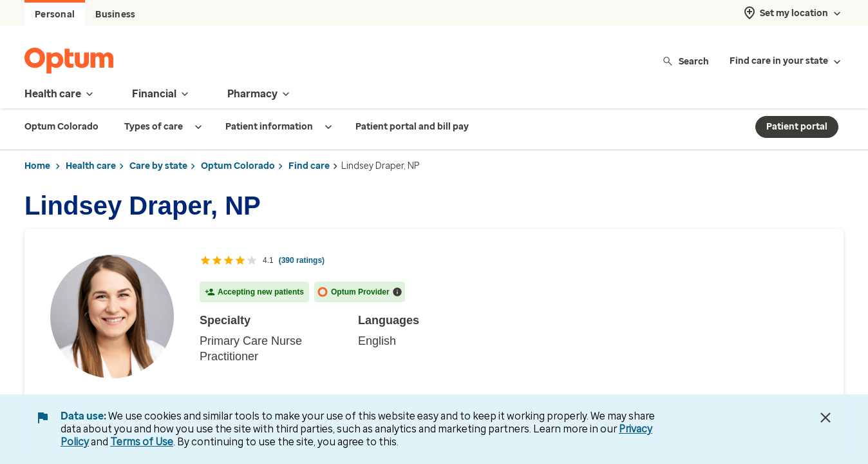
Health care (91, 166)
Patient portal (797, 127)
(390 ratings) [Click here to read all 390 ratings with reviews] (302, 260)
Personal (55, 15)
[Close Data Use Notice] (826, 418)
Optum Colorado (238, 166)
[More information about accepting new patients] (397, 292)
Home (37, 166)
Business (115, 15)
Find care (309, 166)
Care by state (158, 166)
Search (685, 61)
